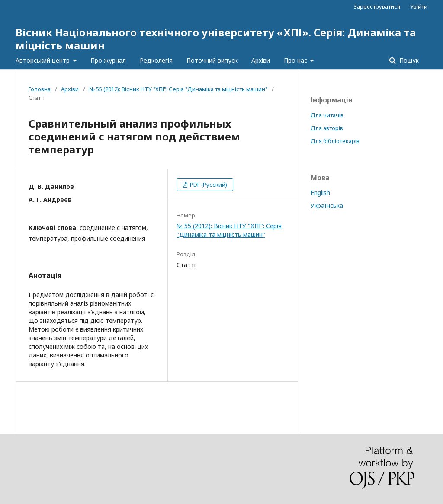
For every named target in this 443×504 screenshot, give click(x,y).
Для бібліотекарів (335, 141)
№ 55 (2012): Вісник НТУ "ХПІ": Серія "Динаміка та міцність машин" (178, 89)
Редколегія (156, 60)
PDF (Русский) (208, 185)
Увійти (419, 6)
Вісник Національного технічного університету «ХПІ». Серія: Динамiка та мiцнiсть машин (216, 39)
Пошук (408, 60)
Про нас (296, 60)
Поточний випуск (212, 60)
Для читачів (327, 115)
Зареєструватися (377, 6)
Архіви (261, 60)
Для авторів (327, 128)
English (320, 193)
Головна (40, 89)
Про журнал (108, 60)
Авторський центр (43, 60)
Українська (327, 206)
